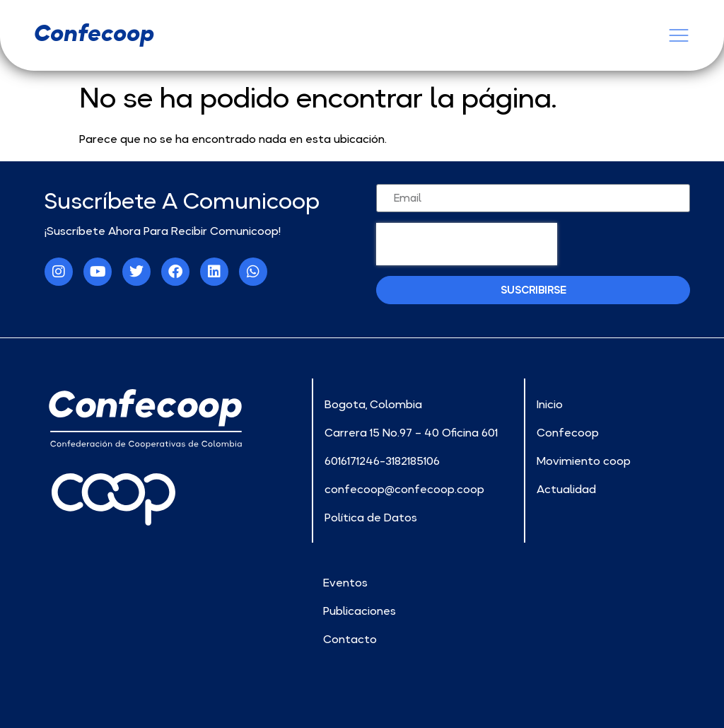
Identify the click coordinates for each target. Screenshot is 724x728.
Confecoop (568, 432)
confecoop (94, 33)
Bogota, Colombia (373, 404)
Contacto (350, 639)
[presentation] (467, 244)
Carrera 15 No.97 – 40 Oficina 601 (411, 432)
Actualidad (566, 489)
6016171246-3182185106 (382, 461)
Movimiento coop (584, 461)
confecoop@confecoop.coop (404, 489)
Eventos (345, 582)
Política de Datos (371, 517)
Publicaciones (360, 611)
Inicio (550, 404)
